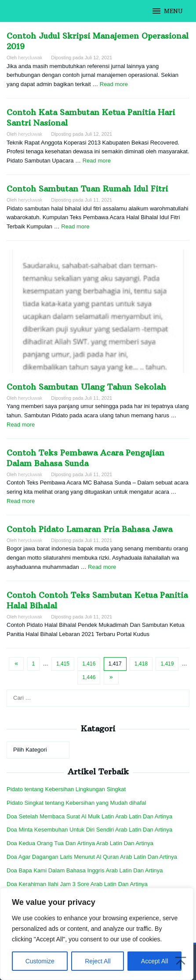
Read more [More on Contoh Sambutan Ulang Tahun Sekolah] (21, 425)
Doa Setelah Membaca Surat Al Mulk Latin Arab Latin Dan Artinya (89, 816)
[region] (97, 934)
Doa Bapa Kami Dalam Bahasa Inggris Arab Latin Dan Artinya (85, 870)
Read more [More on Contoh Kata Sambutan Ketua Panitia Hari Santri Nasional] (97, 161)
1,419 (167, 664)
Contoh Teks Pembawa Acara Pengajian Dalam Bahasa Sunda (85, 458)
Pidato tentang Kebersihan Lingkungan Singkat (66, 789)
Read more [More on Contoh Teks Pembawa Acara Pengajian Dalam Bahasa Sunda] (21, 501)
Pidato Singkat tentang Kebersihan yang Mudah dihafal (76, 803)
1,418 (141, 664)
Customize (40, 961)
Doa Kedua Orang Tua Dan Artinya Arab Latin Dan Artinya (80, 843)
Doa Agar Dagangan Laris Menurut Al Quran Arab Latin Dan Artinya (92, 857)
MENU (167, 11)
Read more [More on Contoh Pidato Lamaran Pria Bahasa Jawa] (102, 567)
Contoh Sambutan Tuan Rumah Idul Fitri (87, 189)
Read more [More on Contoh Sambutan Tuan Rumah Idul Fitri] (75, 226)
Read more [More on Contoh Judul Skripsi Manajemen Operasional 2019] (114, 84)
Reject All (98, 961)
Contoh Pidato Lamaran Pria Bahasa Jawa (89, 529)
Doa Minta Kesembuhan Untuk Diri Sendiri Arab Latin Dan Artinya (89, 830)
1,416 (89, 664)
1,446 (89, 677)
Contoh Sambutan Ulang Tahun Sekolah (86, 387)
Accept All (154, 961)
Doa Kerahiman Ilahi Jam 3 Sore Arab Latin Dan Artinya (77, 884)
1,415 (63, 664)
